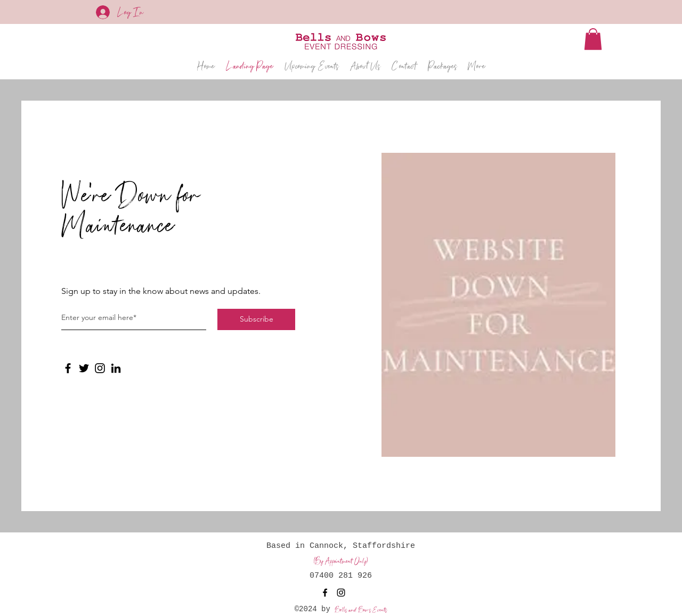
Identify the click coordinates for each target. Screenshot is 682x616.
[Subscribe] (256, 319)
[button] (593, 39)
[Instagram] (100, 368)
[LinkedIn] (116, 368)
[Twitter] (84, 368)
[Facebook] (68, 368)
